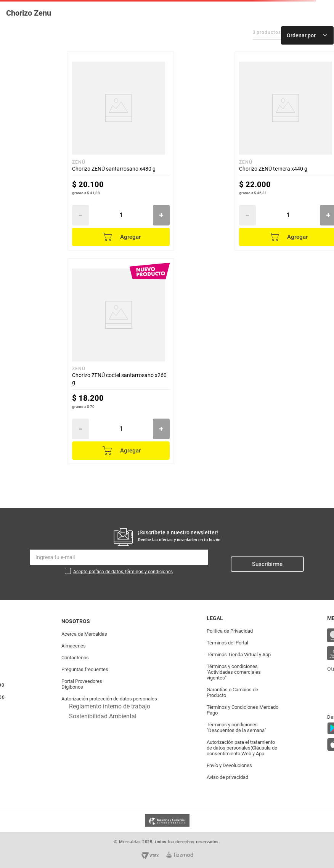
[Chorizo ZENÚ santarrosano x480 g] (121, 151)
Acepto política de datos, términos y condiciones (123, 572)
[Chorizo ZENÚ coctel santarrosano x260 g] (121, 361)
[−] (80, 215)
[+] (161, 215)
